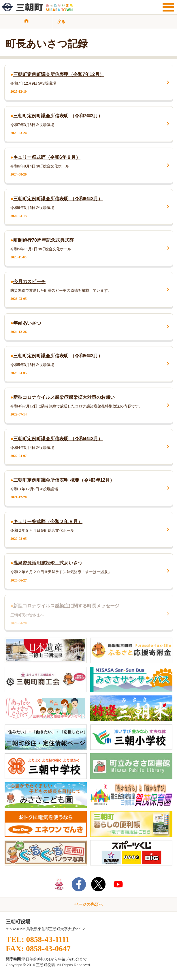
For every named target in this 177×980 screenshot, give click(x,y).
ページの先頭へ (88, 904)
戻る (61, 22)
